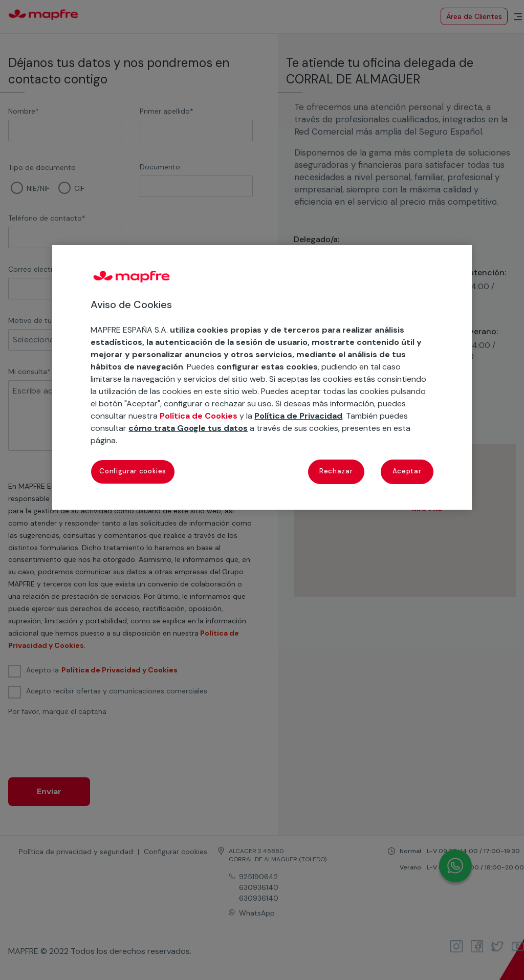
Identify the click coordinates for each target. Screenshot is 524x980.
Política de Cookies (199, 416)
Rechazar (336, 471)
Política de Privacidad (298, 416)
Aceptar (407, 471)
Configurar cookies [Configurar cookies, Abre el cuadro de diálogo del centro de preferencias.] (133, 471)
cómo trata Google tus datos (188, 428)
